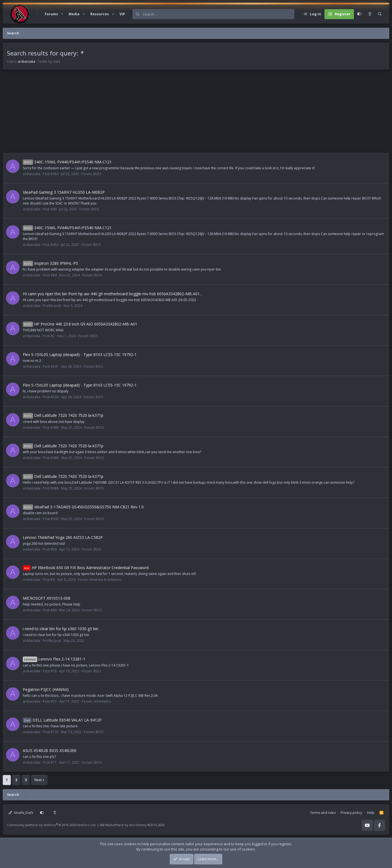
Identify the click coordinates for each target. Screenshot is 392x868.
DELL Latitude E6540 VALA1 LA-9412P (62, 720)
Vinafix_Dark (21, 813)
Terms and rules (323, 813)
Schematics (102, 701)
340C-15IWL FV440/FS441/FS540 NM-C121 (67, 162)
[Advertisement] (169, 114)
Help (371, 813)
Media (74, 14)
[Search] (218, 14)
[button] (62, 14)
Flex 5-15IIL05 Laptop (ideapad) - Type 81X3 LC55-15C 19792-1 (80, 354)
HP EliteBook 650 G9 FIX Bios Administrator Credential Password (86, 568)
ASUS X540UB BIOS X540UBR (50, 750)
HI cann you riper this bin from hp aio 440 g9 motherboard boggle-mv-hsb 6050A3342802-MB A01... (113, 294)
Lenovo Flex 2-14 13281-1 (54, 659)
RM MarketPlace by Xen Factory (132, 825)
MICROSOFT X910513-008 (47, 598)
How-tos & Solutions (106, 580)
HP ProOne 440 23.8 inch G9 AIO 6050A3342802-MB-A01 (80, 324)
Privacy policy (351, 813)
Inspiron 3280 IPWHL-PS (50, 263)
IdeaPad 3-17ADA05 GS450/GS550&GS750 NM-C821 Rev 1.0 (83, 507)
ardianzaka (27, 61)
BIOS (97, 174)
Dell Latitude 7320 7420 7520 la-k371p (63, 415)
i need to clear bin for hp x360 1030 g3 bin (61, 629)
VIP (122, 14)
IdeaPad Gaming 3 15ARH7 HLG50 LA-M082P (64, 192)
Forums (51, 14)
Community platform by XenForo (52, 825)
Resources (100, 14)
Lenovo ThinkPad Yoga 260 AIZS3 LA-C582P (63, 537)
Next (38, 780)
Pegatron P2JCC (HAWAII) (46, 689)
